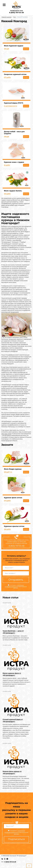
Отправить (16, 580)
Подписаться (16, 839)
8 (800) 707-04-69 (16, 13)
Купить (26, 49)
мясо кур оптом (6, 434)
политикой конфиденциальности (14, 586)
